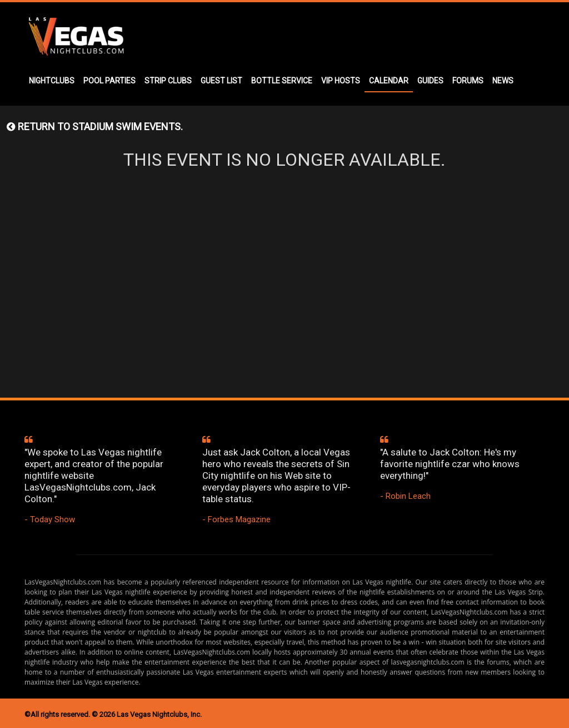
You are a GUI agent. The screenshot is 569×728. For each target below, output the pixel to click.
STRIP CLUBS (168, 81)
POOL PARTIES (109, 81)
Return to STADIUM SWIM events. (95, 127)
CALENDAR (389, 81)
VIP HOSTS (341, 81)
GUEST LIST (221, 81)
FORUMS (468, 81)
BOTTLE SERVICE (282, 81)
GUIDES (430, 81)
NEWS (503, 81)
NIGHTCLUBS (52, 81)
